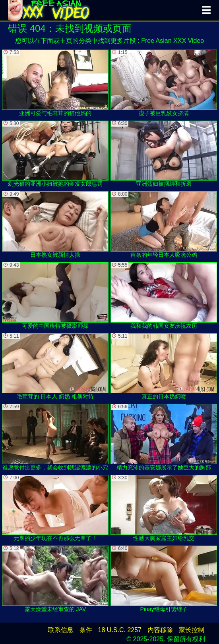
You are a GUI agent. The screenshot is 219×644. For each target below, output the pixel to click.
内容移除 (160, 630)
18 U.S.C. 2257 (120, 630)
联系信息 (61, 630)
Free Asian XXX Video (172, 41)
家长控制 (192, 630)
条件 (86, 630)
